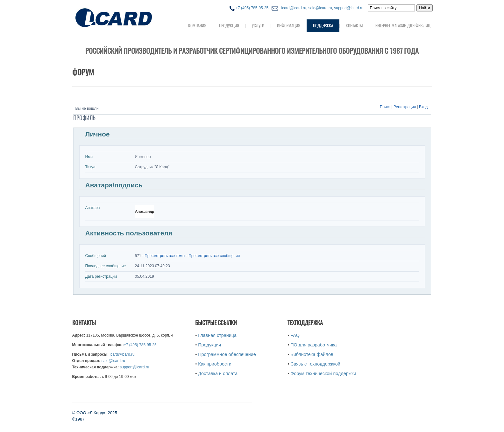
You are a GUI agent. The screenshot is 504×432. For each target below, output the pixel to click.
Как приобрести (215, 364)
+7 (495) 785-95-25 (249, 8)
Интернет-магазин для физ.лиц (403, 26)
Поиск (385, 107)
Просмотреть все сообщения (214, 256)
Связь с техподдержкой (315, 364)
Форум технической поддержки (323, 373)
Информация (289, 26)
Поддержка (323, 26)
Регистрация (405, 107)
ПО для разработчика (313, 345)
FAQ (295, 335)
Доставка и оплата (218, 373)
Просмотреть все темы (165, 256)
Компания (197, 26)
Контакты (354, 26)
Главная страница (217, 335)
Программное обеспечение (227, 354)
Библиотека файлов (312, 354)
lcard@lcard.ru (293, 8)
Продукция (229, 26)
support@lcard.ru (349, 8)
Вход (423, 107)
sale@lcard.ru (320, 8)
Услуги (258, 26)
